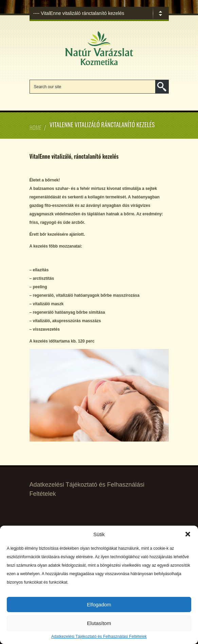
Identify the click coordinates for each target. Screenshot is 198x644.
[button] (188, 534)
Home (35, 128)
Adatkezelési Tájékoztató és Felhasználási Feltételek (99, 637)
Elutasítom (99, 623)
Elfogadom (99, 604)
